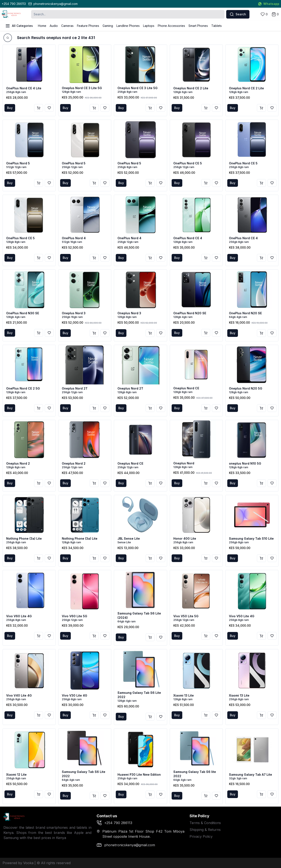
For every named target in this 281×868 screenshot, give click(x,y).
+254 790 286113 (14, 4)
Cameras (67, 26)
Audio (54, 26)
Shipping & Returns (205, 830)
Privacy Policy (201, 836)
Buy (10, 108)
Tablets (217, 26)
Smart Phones (198, 26)
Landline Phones (128, 26)
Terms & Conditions (205, 823)
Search (238, 14)
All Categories (19, 26)
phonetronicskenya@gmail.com (53, 4)
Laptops (149, 26)
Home (42, 26)
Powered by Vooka (18, 863)
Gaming (108, 26)
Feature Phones (88, 26)
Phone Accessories (171, 26)
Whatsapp (269, 4)
